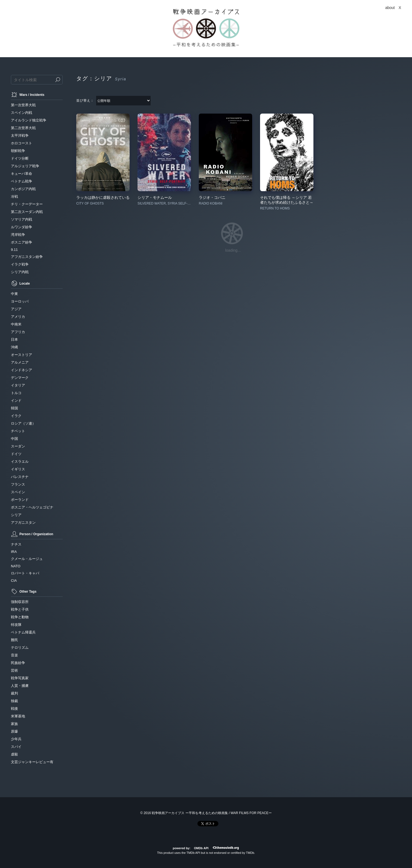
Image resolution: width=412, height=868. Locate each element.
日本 (14, 339)
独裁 (14, 701)
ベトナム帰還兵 (23, 632)
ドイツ (16, 454)
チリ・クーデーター (27, 204)
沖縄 (14, 347)
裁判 (14, 693)
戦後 (14, 709)
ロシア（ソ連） (23, 423)
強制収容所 (20, 602)
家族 (14, 724)
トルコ (16, 393)
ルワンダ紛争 (22, 227)
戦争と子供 (20, 609)
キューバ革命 (22, 174)
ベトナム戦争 (22, 181)
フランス (18, 484)
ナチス (16, 544)
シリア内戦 (20, 272)
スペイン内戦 (22, 113)
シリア (16, 515)
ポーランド (20, 500)
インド (16, 401)
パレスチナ (20, 477)
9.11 (14, 250)
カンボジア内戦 (23, 189)
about (390, 8)
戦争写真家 (20, 678)
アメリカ (18, 317)
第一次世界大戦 (23, 105)
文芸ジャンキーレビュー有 (32, 762)
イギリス (18, 469)
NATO (16, 566)
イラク (16, 416)
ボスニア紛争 (22, 242)
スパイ (16, 747)
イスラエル (20, 462)
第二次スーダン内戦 (27, 212)
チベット (18, 431)
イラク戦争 (20, 264)
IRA (14, 552)
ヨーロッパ (20, 301)
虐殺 (14, 754)
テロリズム (20, 648)
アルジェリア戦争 (25, 166)
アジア (16, 309)
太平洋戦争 (20, 135)
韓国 (14, 408)
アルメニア (20, 362)
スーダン (18, 446)
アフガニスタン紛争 (27, 257)
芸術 (14, 670)
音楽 (14, 655)
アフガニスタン (23, 523)
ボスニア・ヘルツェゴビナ (32, 507)
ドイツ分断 (20, 158)
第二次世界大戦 (23, 128)
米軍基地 (18, 716)
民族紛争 (18, 663)
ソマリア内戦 (22, 219)
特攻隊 (16, 625)
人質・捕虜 (20, 686)
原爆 (14, 731)
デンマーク (20, 378)
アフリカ (18, 332)
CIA (14, 581)
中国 (14, 439)
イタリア (18, 385)
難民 (14, 640)
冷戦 (14, 197)
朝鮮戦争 (18, 151)
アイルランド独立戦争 (29, 120)
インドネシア (22, 370)
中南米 (16, 324)
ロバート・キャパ (25, 573)
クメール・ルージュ (27, 559)
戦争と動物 (20, 617)
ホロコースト (22, 143)
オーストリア (22, 355)
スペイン (18, 492)
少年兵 (16, 739)
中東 (14, 294)
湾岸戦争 (18, 235)
